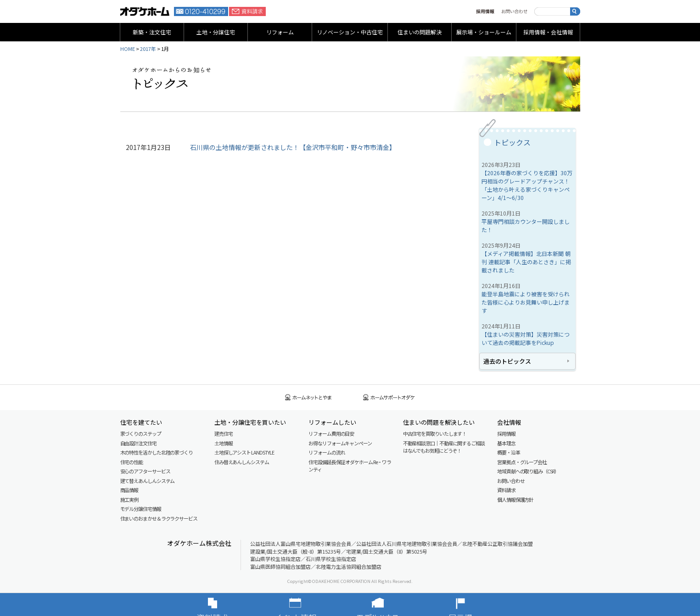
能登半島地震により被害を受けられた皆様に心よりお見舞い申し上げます (526, 302)
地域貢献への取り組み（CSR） (528, 471)
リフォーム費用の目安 (331, 433)
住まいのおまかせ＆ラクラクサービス (159, 518)
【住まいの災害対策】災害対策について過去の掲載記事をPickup (526, 338)
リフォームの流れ (327, 452)
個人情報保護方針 (515, 499)
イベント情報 (309, 605)
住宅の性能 (132, 462)
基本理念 (506, 443)
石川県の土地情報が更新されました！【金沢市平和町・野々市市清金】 (293, 147)
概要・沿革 (509, 452)
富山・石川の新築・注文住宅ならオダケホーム (145, 11)
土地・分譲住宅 (216, 32)
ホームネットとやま (308, 397)
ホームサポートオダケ (389, 397)
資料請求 (247, 11)
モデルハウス (392, 605)
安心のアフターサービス (145, 471)
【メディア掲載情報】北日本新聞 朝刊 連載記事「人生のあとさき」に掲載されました (526, 262)
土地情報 (224, 443)
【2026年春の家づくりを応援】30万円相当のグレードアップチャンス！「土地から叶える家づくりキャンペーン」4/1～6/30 (527, 185)
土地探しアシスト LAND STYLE (244, 452)
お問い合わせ (514, 11)
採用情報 (485, 11)
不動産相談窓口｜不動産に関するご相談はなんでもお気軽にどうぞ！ (444, 447)
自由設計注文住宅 (138, 443)
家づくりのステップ (141, 433)
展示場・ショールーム (484, 32)
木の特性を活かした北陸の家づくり (157, 452)
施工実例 (129, 499)
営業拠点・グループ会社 (522, 462)
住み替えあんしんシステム (242, 462)
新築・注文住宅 (152, 32)
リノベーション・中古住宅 (350, 32)
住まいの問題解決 (420, 32)
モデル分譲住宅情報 (141, 509)
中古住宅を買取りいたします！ (435, 433)
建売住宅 (224, 433)
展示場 (474, 605)
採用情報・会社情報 (548, 32)
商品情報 (129, 490)
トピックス (512, 142)
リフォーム (280, 32)
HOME (128, 49)
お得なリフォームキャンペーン (340, 443)
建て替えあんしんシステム (148, 481)
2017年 (148, 49)
